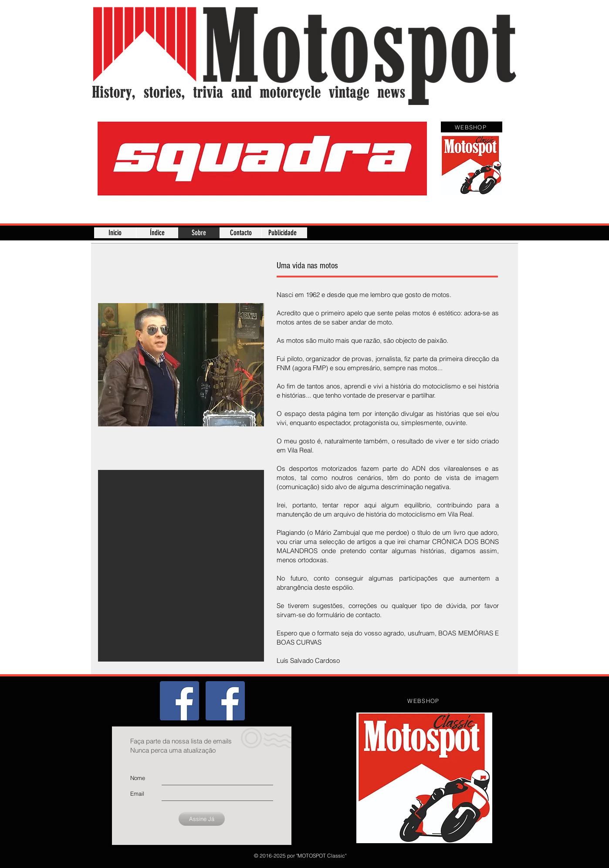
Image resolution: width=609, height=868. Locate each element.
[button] (262, 159)
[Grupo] (179, 701)
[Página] (225, 701)
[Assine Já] (202, 819)
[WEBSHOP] (472, 127)
